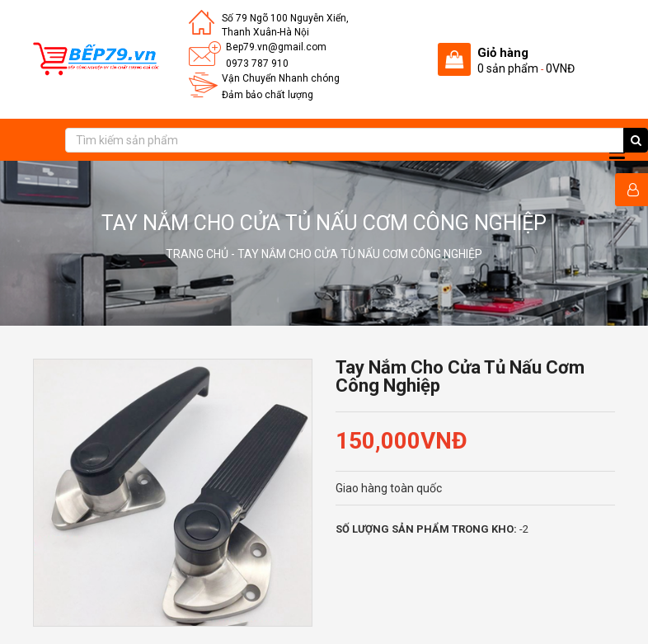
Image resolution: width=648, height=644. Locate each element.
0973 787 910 (257, 63)
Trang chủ (197, 254)
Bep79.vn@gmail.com (276, 47)
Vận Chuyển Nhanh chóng (281, 78)
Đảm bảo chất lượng (268, 95)
